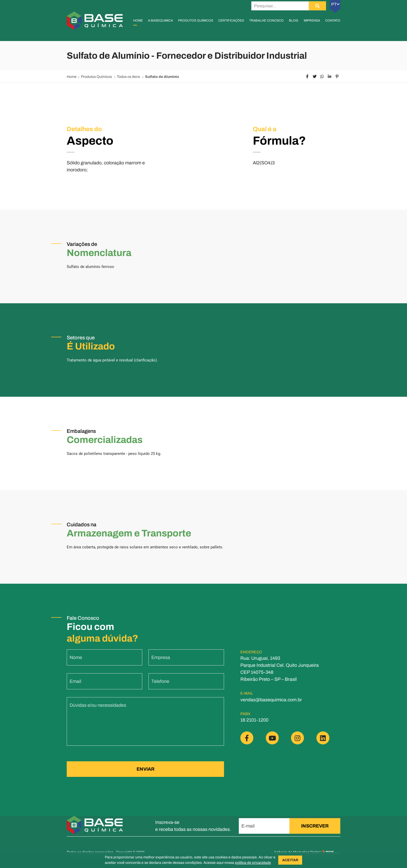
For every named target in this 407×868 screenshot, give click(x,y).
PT (335, 4)
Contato (333, 21)
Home (138, 21)
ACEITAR (290, 860)
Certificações (231, 21)
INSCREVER (315, 826)
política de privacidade (253, 863)
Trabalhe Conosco (266, 21)
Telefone (160, 685)
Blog (294, 21)
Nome (76, 661)
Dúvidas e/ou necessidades (98, 709)
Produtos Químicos (196, 21)
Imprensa (312, 21)
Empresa (161, 661)
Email (75, 685)
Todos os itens (129, 77)
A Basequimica (160, 21)
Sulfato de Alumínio (162, 77)
